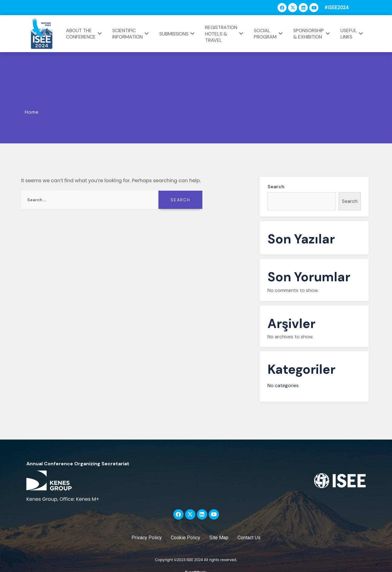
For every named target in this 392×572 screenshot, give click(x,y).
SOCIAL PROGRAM (269, 34)
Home (32, 112)
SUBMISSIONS (178, 34)
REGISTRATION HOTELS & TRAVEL (225, 34)
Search (276, 187)
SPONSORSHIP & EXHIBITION (312, 34)
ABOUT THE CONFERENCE (85, 34)
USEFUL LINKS (352, 34)
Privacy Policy (147, 538)
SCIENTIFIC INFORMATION (131, 34)
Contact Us (249, 538)
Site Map (219, 538)
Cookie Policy (186, 538)
